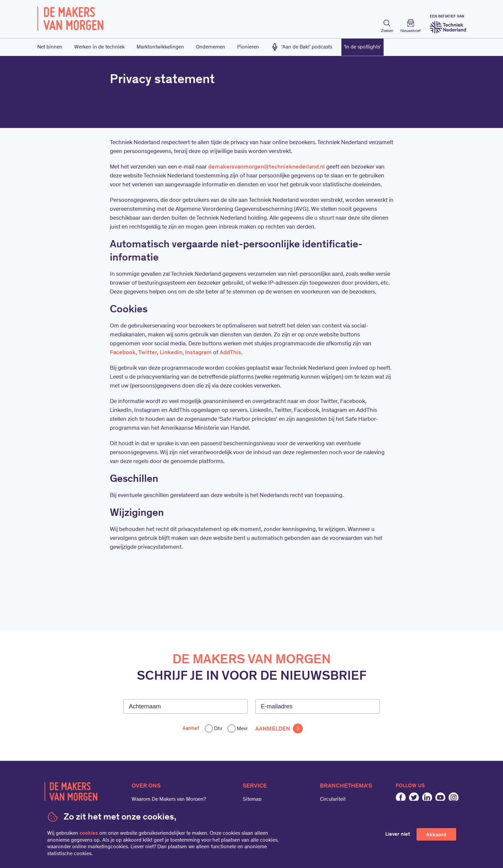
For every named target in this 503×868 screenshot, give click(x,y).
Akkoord (436, 835)
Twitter (148, 353)
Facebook (123, 353)
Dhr (218, 729)
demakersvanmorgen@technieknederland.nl (267, 167)
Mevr (242, 729)
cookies (89, 833)
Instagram (198, 353)
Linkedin (171, 353)
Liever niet (398, 834)
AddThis (230, 353)
